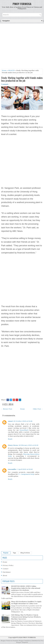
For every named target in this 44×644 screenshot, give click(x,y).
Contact (5, 569)
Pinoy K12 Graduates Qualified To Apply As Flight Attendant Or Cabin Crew (26, 603)
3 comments (5, 84)
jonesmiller (12, 469)
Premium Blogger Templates (22, 641)
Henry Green (13, 445)
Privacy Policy (8, 565)
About (5, 576)
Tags (14, 553)
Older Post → (38, 409)
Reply (10, 439)
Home (4, 70)
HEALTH (11, 70)
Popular (6, 553)
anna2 (10, 421)
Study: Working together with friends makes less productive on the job (22, 79)
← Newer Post (7, 409)
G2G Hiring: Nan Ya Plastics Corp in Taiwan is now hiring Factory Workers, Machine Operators (26, 617)
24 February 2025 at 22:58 (28, 445)
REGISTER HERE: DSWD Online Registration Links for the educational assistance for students (26, 588)
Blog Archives (25, 553)
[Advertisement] (22, 47)
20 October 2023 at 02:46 (23, 421)
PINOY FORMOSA (22, 4)
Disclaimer (7, 572)
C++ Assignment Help (26, 474)
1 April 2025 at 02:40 (25, 469)
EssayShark (24, 430)
